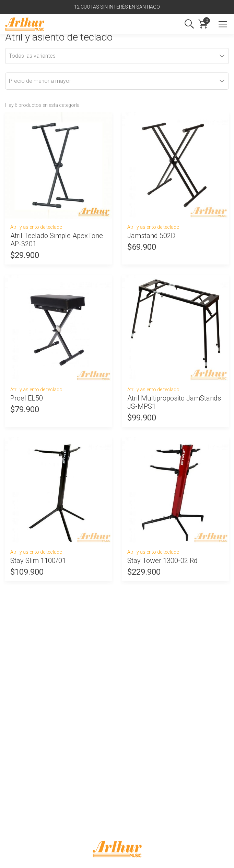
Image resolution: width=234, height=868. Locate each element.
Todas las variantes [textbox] (32, 56)
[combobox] (117, 56)
